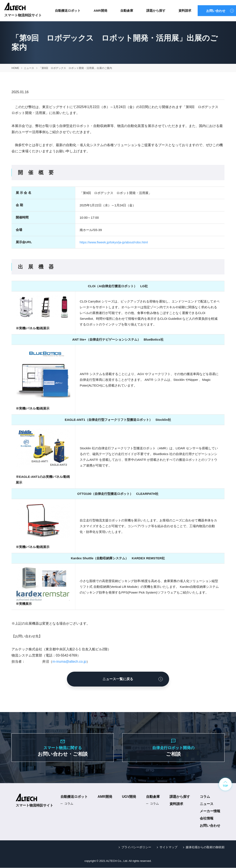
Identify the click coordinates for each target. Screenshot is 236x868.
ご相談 (173, 747)
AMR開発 (100, 11)
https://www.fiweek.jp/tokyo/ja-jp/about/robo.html (114, 242)
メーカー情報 (210, 811)
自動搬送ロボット (68, 11)
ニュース (207, 804)
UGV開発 (129, 797)
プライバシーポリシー (136, 848)
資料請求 (185, 11)
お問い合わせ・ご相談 (63, 747)
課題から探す (156, 11)
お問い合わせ (216, 11)
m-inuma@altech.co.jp (69, 662)
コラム (69, 804)
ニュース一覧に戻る (118, 679)
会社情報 (207, 819)
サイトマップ (168, 848)
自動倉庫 (127, 11)
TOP (225, 786)
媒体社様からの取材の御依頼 (205, 848)
